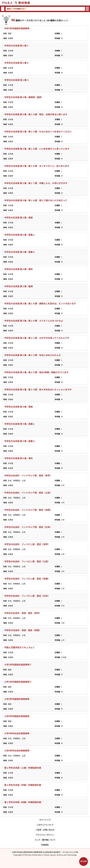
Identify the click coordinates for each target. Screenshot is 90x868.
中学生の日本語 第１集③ (16, 80)
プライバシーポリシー (45, 835)
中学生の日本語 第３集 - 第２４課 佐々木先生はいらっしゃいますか (38, 389)
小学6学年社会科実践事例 (17, 750)
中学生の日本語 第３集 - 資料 (19, 458)
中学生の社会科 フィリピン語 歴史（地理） (27, 579)
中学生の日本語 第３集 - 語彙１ (20, 424)
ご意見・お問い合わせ (45, 830)
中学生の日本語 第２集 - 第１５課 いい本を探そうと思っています (37, 149)
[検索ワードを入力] (45, 9)
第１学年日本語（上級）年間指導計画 (23, 768)
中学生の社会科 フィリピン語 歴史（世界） (27, 544)
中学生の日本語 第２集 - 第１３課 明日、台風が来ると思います (36, 114)
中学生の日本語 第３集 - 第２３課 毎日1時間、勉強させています (36, 372)
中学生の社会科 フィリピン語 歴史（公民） (27, 561)
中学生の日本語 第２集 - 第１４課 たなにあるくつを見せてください (38, 131)
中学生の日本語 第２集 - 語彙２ (20, 252)
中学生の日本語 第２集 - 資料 (19, 269)
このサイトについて (45, 825)
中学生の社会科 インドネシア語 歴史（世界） (28, 475)
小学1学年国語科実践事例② (18, 682)
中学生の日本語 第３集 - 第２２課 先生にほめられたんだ (33, 355)
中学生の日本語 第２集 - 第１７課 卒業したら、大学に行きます (36, 183)
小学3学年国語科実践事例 (17, 699)
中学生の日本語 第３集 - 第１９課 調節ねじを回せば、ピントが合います (40, 303)
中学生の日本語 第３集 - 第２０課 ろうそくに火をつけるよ (34, 321)
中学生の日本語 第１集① (16, 45)
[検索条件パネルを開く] (84, 862)
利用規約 (45, 845)
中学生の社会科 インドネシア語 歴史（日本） (28, 527)
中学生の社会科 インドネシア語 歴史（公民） (28, 493)
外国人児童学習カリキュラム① (19, 647)
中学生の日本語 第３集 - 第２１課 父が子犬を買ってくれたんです (37, 338)
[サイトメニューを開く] (89, 3)
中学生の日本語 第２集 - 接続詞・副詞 (23, 97)
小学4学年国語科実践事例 (17, 716)
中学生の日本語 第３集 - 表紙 (19, 407)
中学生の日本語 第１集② (16, 63)
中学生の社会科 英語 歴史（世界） (23, 613)
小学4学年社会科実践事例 (17, 733)
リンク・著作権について (45, 840)
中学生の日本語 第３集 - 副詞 (19, 286)
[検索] (87, 9)
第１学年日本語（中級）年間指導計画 (23, 785)
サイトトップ (45, 820)
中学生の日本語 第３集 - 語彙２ (20, 441)
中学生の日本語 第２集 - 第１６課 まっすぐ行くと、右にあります (37, 166)
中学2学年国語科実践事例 (17, 28)
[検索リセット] (3, 9)
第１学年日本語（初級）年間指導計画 (23, 802)
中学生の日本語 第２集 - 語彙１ (20, 235)
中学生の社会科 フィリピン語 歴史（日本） (27, 596)
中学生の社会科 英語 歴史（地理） (23, 630)
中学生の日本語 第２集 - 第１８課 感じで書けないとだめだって (36, 200)
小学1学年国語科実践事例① (18, 665)
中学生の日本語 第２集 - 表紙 (19, 217)
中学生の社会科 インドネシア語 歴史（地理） (28, 510)
